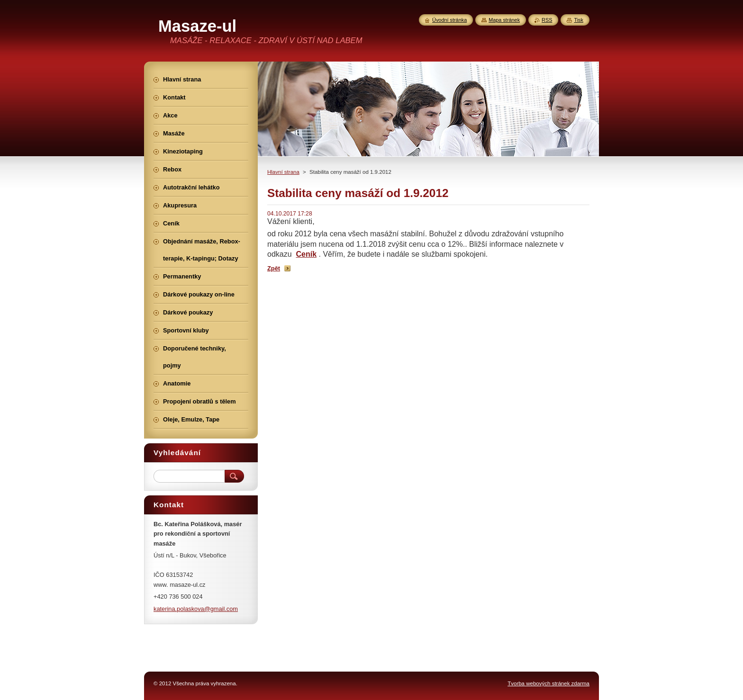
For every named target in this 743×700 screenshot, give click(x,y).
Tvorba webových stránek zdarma (548, 683)
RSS (547, 20)
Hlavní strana (283, 172)
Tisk (579, 20)
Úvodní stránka (449, 20)
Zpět (274, 268)
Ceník (306, 254)
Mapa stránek (504, 20)
